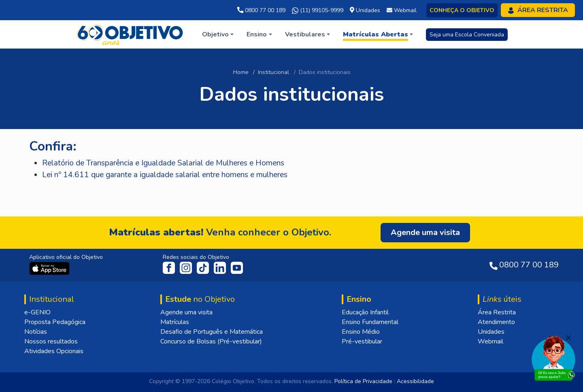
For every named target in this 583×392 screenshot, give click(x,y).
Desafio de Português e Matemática (212, 332)
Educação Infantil (365, 312)
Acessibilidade (415, 381)
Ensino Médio (361, 332)
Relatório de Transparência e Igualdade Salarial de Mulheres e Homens (163, 163)
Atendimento (496, 322)
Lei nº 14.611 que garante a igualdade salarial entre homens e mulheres (165, 175)
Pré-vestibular (362, 341)
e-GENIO (37, 312)
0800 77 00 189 (261, 10)
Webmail (490, 341)
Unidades (491, 332)
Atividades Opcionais (54, 351)
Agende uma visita (186, 312)
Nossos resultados (51, 341)
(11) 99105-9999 (318, 11)
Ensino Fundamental (370, 322)
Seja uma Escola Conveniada (467, 35)
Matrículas (175, 322)
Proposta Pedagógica (55, 322)
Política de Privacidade (363, 381)
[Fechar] (568, 338)
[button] (218, 34)
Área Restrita (497, 312)
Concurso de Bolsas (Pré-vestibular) (211, 341)
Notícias (36, 332)
